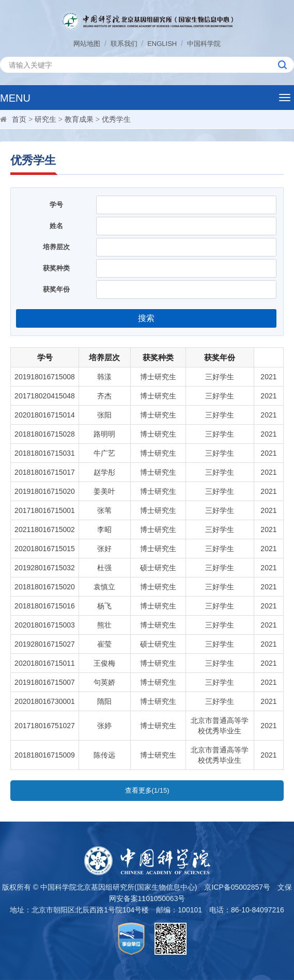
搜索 (146, 318)
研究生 (45, 119)
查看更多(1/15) (147, 790)
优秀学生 (116, 119)
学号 (56, 205)
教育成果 (79, 119)
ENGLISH (162, 44)
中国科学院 (204, 44)
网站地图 (87, 44)
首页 (19, 119)
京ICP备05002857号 (237, 887)
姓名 (56, 226)
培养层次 (56, 247)
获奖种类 (56, 268)
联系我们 (124, 44)
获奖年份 (56, 289)
